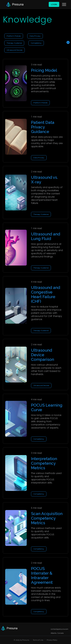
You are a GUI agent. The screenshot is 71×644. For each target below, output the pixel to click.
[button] (64, 4)
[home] (14, 4)
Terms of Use (38, 640)
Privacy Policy (52, 640)
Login (54, 4)
